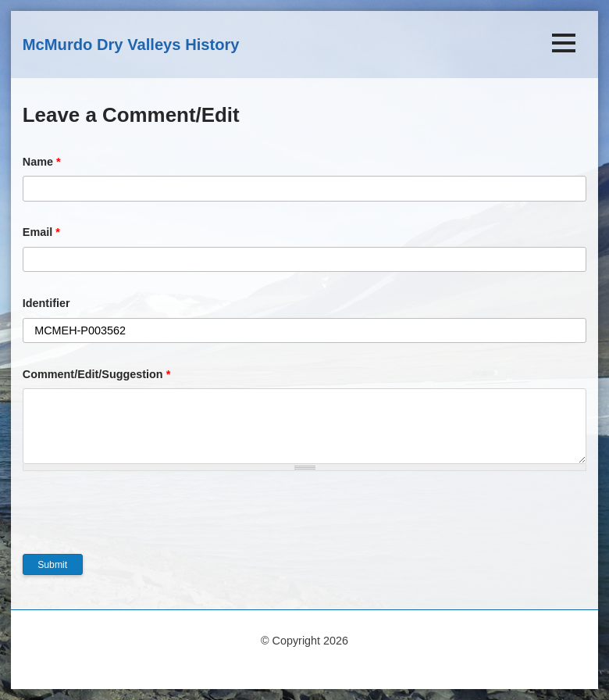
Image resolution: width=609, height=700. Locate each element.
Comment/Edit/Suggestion (97, 374)
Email (41, 232)
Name (42, 162)
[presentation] (141, 523)
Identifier (46, 303)
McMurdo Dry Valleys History (131, 45)
